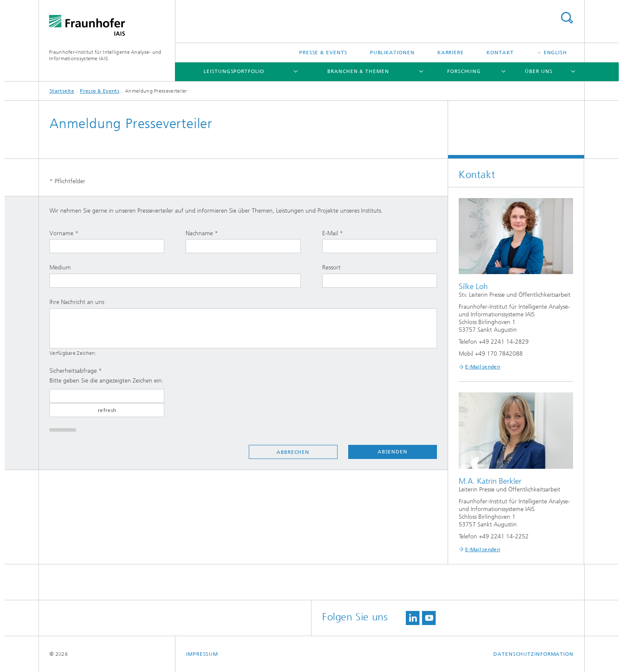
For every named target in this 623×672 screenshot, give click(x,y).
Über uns (539, 71)
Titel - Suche (567, 18)
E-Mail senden (483, 367)
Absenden (393, 452)
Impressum (202, 654)
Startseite (62, 91)
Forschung (464, 71)
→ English (552, 53)
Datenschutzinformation (533, 654)
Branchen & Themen (358, 71)
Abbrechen (293, 452)
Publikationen (392, 53)
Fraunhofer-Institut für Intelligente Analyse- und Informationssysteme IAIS (105, 55)
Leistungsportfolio (234, 71)
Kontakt (500, 53)
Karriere (451, 53)
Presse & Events (323, 53)
